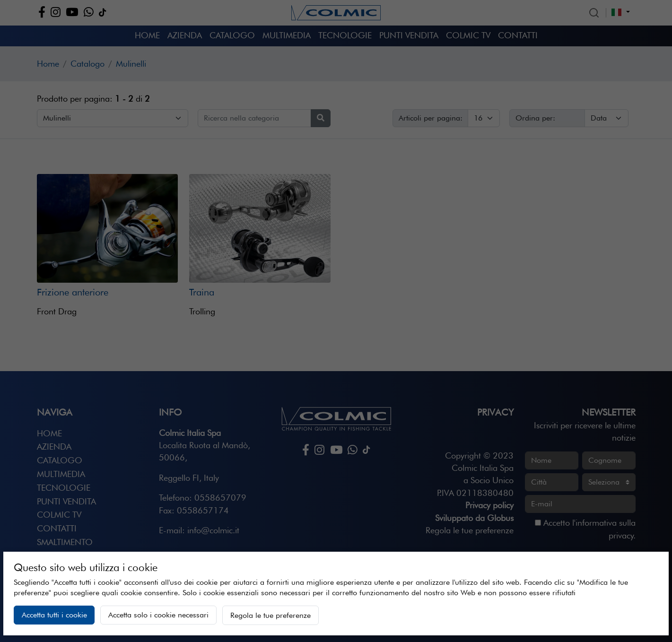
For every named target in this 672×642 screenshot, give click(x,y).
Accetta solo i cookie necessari (158, 615)
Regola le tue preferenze (271, 615)
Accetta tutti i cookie (54, 615)
